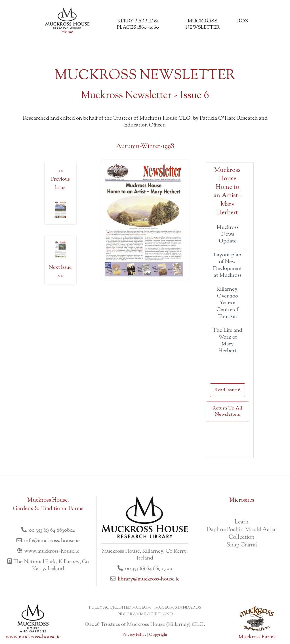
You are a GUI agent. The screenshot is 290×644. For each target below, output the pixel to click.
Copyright (158, 635)
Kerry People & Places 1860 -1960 (138, 24)
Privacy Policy (134, 635)
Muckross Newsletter (203, 24)
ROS (243, 21)
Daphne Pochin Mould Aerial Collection (242, 534)
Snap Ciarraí (242, 545)
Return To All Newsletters (227, 411)
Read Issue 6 (228, 390)
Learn (242, 522)
